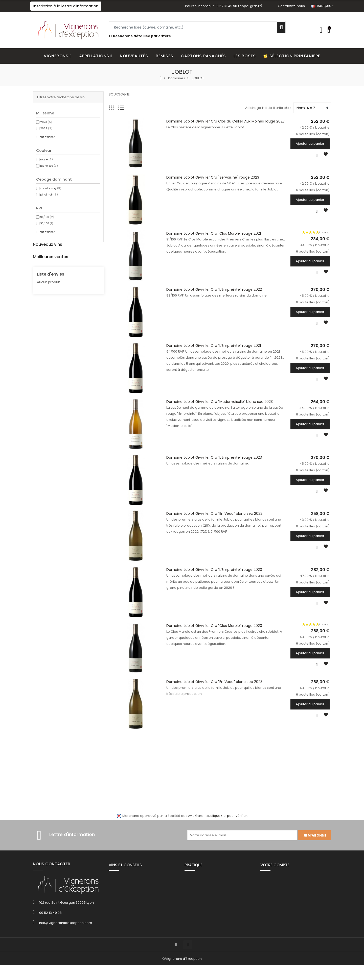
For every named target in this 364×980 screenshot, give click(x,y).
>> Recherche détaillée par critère (140, 36)
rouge (47, 160)
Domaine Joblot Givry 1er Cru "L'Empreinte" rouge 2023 (213, 462)
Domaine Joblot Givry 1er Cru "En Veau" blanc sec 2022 (214, 519)
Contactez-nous (291, 6)
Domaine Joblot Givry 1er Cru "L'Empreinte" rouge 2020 (213, 576)
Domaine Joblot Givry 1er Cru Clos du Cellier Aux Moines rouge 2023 (225, 121)
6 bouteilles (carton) (74, 272)
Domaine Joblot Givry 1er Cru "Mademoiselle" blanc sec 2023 (219, 405)
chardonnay (51, 188)
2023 (46, 122)
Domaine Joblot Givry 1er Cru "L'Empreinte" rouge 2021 (213, 349)
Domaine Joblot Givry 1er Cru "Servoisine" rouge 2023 (212, 178)
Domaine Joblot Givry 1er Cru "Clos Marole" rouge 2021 (213, 235)
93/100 (47, 223)
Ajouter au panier (312, 144)
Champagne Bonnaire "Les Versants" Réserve (97, 347)
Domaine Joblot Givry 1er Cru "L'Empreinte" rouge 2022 (213, 292)
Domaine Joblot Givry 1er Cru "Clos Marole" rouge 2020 (213, 633)
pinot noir (49, 195)
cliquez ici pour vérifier (229, 825)
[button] (66, 6)
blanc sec (49, 166)
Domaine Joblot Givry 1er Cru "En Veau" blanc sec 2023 (214, 690)
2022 (46, 128)
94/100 (47, 217)
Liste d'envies (51, 453)
